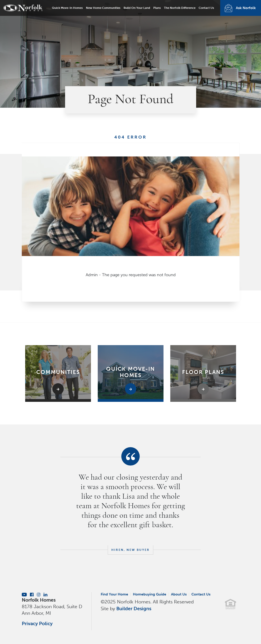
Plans (157, 8)
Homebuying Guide (150, 594)
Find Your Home (114, 594)
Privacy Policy (37, 623)
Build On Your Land (137, 8)
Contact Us (206, 8)
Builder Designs (134, 609)
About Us (179, 594)
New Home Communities (103, 8)
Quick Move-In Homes (67, 8)
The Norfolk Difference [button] (180, 8)
